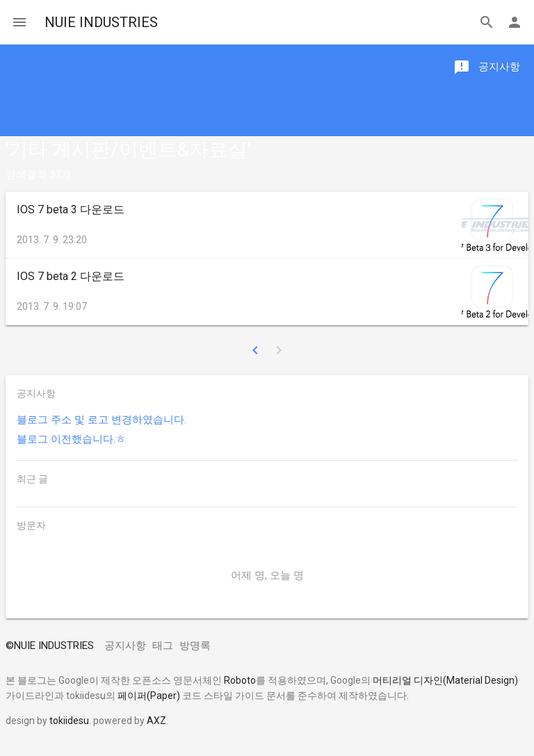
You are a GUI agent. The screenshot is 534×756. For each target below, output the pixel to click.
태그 (163, 646)
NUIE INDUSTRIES (101, 22)
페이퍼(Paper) (149, 696)
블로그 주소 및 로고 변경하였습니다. (102, 420)
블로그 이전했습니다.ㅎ (71, 439)
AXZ (156, 721)
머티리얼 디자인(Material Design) (445, 680)
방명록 (195, 646)
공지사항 (125, 646)
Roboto (240, 680)
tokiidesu (69, 721)
